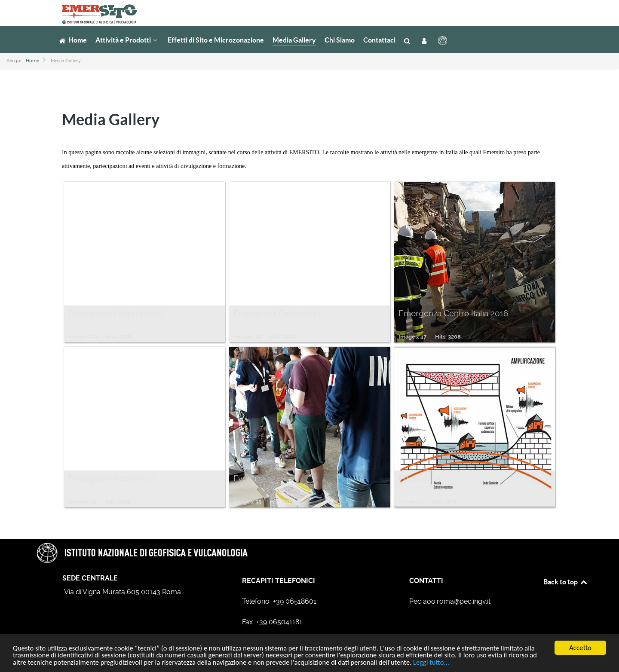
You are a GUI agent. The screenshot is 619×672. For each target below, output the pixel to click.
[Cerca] (409, 40)
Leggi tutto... (476, 663)
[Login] (425, 40)
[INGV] (443, 41)
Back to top (566, 582)
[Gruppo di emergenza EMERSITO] (96, 13)
